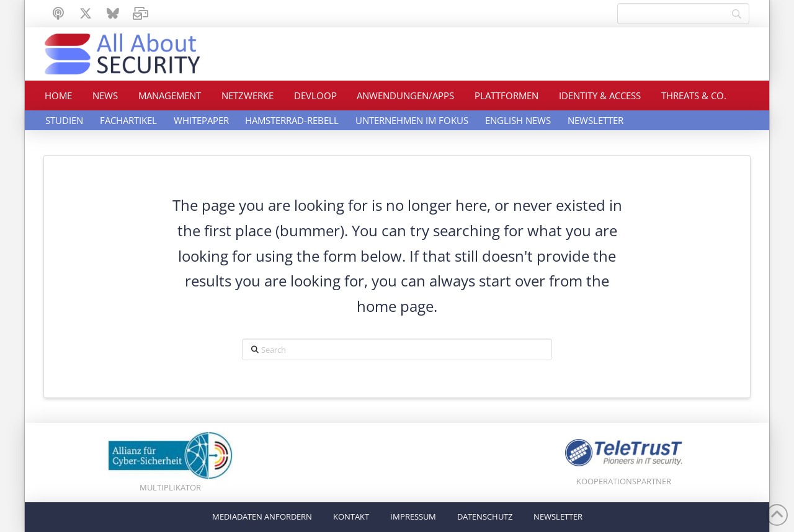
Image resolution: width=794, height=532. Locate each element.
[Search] (683, 14)
